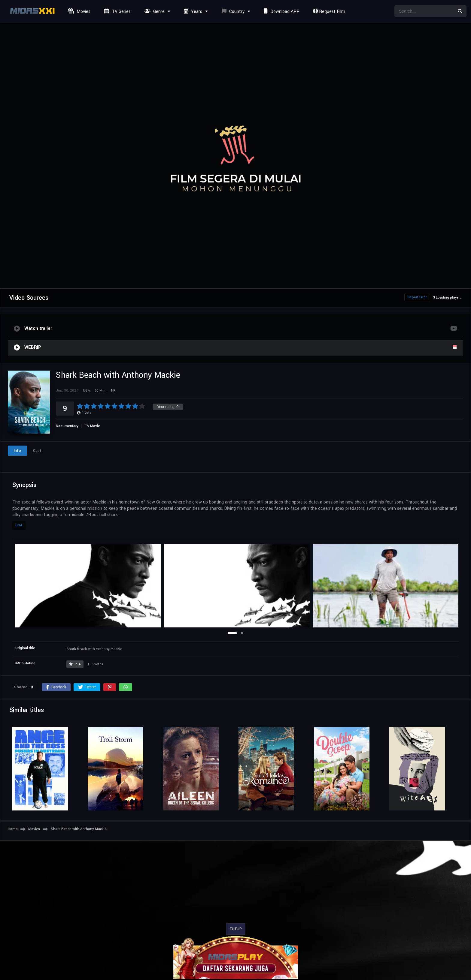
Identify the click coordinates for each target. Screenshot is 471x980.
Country (232, 12)
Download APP (281, 12)
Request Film (328, 12)
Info (17, 451)
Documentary (67, 426)
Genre (154, 12)
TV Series (117, 12)
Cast (37, 451)
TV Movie (92, 426)
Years (192, 12)
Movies (79, 12)
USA (19, 525)
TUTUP (236, 929)
